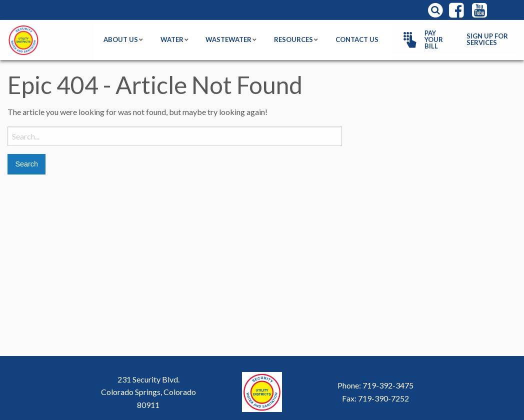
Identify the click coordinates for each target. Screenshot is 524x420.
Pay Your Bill (421, 39)
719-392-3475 (388, 385)
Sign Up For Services (487, 39)
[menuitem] (425, 40)
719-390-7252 (383, 398)
